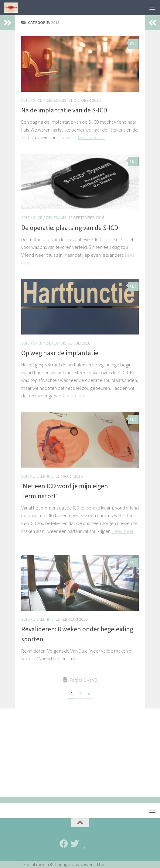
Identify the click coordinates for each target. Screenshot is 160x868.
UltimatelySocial (121, 864)
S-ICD (38, 100)
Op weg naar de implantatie (60, 353)
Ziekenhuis (56, 100)
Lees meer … (92, 137)
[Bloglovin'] (86, 844)
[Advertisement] (80, 754)
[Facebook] (64, 844)
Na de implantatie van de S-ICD (65, 110)
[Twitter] (75, 844)
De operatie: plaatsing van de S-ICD (70, 228)
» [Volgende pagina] (89, 693)
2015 (26, 100)
